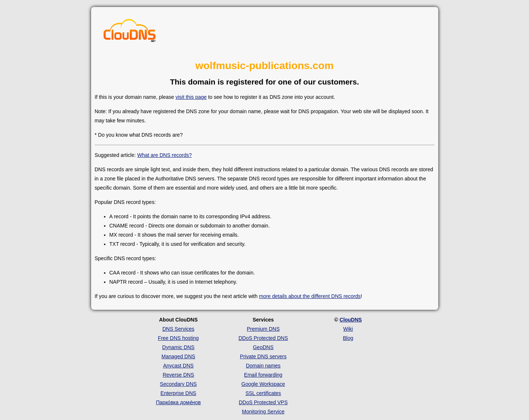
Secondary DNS (178, 384)
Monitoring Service (263, 412)
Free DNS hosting (178, 338)
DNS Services (178, 329)
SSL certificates (263, 393)
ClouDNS (351, 320)
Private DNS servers (263, 356)
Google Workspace (263, 384)
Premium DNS (263, 329)
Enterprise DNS (178, 393)
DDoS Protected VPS (263, 402)
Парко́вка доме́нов (179, 402)
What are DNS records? (164, 155)
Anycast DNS (178, 366)
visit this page (191, 97)
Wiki (348, 329)
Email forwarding (263, 375)
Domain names (263, 366)
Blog (348, 338)
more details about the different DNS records (310, 296)
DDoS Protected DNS (263, 338)
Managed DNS (179, 356)
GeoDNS (263, 347)
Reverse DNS (179, 375)
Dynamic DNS (179, 347)
